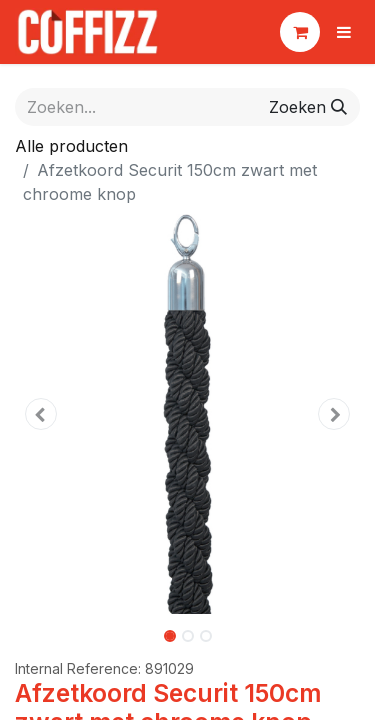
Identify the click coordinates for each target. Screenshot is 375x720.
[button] (41, 414)
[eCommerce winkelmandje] (300, 32)
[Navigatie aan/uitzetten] (344, 32)
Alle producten (71, 146)
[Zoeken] (308, 107)
